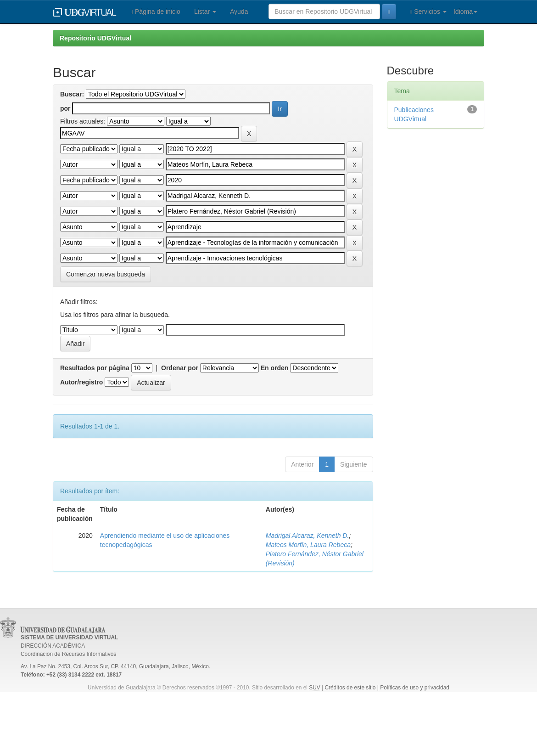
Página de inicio (156, 12)
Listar (205, 11)
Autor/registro (81, 382)
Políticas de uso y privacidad (415, 688)
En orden (275, 368)
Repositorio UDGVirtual (95, 38)
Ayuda (239, 11)
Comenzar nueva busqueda (106, 274)
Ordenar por (180, 368)
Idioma (465, 11)
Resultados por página (95, 368)
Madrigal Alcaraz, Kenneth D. (308, 536)
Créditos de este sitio (350, 688)
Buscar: (72, 94)
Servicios (428, 12)
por (65, 108)
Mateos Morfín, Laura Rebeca (308, 545)
